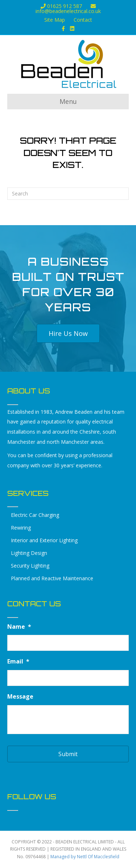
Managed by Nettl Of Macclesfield (85, 857)
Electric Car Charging (35, 515)
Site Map (55, 20)
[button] (68, 333)
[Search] (68, 194)
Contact (83, 20)
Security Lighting (30, 566)
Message (20, 697)
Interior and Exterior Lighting (44, 540)
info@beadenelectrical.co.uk (68, 9)
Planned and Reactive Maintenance (52, 578)
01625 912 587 (61, 6)
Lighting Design (29, 553)
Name (19, 627)
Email (18, 661)
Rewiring (21, 528)
